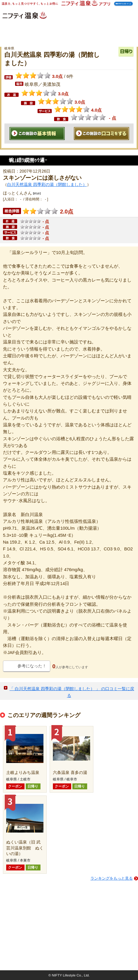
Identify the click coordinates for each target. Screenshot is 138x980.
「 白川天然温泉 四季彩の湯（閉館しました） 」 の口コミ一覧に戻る (72, 692)
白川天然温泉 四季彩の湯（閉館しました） (47, 184)
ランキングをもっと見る (112, 878)
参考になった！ (32, 666)
